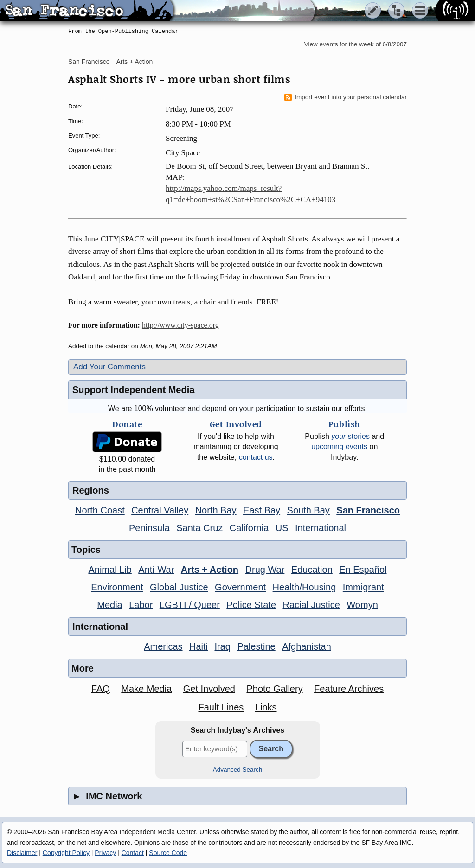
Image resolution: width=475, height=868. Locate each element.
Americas (163, 646)
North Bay (216, 510)
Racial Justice (311, 605)
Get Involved (209, 689)
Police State (251, 605)
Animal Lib (110, 570)
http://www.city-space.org (180, 325)
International (321, 528)
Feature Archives (349, 689)
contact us (256, 457)
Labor (141, 605)
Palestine (256, 646)
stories (350, 436)
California (249, 528)
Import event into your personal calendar (346, 97)
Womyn (362, 605)
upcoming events (339, 447)
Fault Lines (221, 707)
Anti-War (156, 570)
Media (109, 605)
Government (240, 587)
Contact (133, 853)
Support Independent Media (133, 390)
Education (312, 570)
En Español (363, 570)
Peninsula (149, 528)
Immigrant (363, 587)
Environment (117, 587)
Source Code (168, 853)
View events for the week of (356, 44)
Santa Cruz (199, 528)
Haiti (199, 646)
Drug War (265, 570)
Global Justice (179, 587)
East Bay (262, 510)
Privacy (105, 853)
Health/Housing (305, 587)
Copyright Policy (66, 853)
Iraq (222, 646)
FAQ (101, 689)
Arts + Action (134, 62)
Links (266, 707)
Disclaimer (22, 853)
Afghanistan (307, 646)
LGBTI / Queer (190, 605)
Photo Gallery (274, 689)
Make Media (146, 689)
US (282, 528)
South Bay (308, 510)
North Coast (100, 510)
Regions (91, 490)
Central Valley (160, 510)
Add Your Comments (109, 367)
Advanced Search (238, 770)
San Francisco (89, 62)
